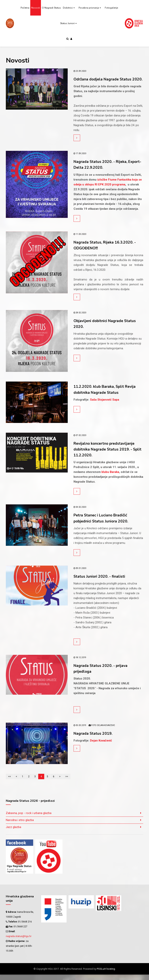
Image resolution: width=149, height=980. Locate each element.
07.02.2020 (80, 441)
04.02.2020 (80, 513)
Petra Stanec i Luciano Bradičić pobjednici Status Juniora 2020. (104, 524)
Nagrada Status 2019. (95, 739)
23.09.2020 (80, 71)
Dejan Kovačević (101, 746)
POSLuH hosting (106, 974)
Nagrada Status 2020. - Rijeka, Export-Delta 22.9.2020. (104, 170)
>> (67, 782)
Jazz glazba (13, 832)
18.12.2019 (80, 663)
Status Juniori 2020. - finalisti (102, 582)
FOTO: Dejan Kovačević (102, 731)
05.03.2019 (80, 731)
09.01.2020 (80, 574)
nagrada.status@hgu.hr (19, 942)
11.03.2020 (80, 240)
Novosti (36, 8)
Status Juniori (67, 23)
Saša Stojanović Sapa (105, 405)
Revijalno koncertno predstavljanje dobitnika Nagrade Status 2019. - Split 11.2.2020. (108, 455)
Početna (25, 8)
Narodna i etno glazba (20, 825)
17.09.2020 (80, 159)
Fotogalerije (111, 8)
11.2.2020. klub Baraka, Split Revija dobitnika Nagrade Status (108, 395)
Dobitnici (68, 8)
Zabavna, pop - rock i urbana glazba (29, 818)
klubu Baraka (110, 478)
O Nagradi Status (51, 8)
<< (10, 782)
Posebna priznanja (89, 8)
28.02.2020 (80, 318)
